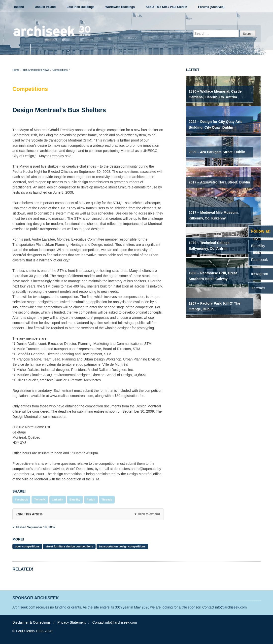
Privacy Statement (71, 622)
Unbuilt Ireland (45, 7)
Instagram (260, 274)
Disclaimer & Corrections (32, 622)
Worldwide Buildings (120, 7)
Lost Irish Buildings (80, 7)
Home (16, 70)
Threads (107, 500)
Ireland (19, 7)
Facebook (21, 500)
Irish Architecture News (36, 70)
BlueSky (75, 500)
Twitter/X (40, 500)
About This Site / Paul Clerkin (166, 7)
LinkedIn (58, 500)
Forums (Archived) (211, 7)
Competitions (60, 70)
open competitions (27, 546)
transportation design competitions (122, 546)
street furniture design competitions (69, 546)
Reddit (91, 500)
